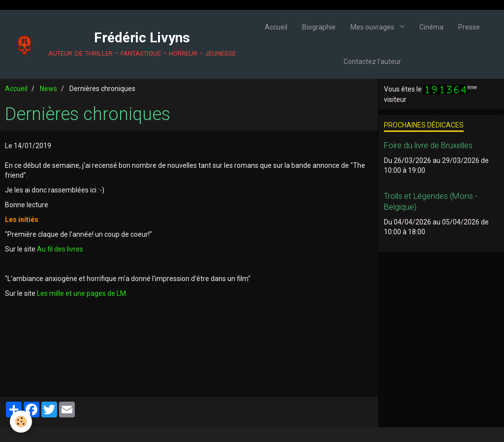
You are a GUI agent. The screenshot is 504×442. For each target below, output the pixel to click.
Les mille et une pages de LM (81, 293)
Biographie (319, 27)
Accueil (276, 27)
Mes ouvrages (373, 27)
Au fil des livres (60, 249)
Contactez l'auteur (372, 62)
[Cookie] (21, 422)
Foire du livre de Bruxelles (428, 145)
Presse (469, 27)
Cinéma (431, 27)
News (48, 89)
